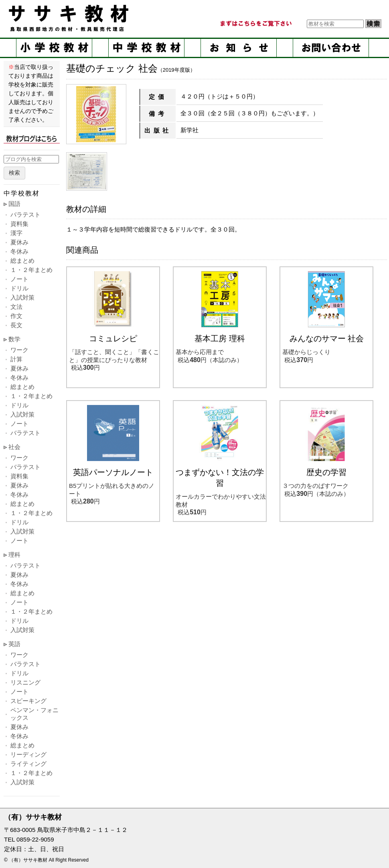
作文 (16, 316)
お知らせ (239, 48)
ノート (19, 279)
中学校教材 (146, 48)
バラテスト (25, 214)
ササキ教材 (70, 18)
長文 (16, 325)
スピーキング (28, 701)
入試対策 (22, 297)
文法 (16, 307)
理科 (14, 555)
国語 (14, 204)
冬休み (19, 251)
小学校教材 (54, 48)
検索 (14, 173)
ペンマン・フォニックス (34, 714)
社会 (14, 447)
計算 (16, 359)
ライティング (28, 764)
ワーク (19, 350)
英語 (14, 644)
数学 (14, 339)
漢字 (16, 233)
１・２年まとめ (31, 270)
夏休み (19, 242)
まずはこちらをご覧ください (255, 24)
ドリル (19, 288)
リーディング (28, 754)
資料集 (19, 224)
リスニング (25, 682)
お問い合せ (331, 48)
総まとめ (22, 261)
